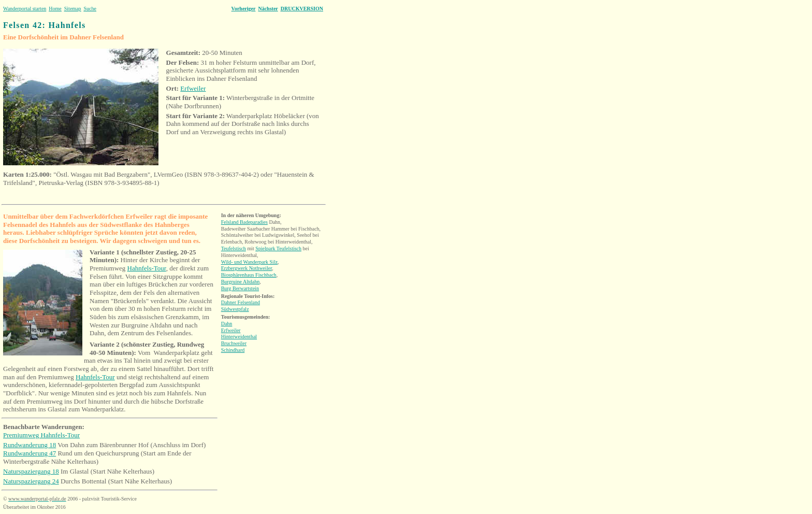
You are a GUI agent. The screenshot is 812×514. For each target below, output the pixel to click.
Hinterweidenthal (239, 337)
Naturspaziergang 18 (31, 471)
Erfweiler (193, 88)
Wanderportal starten (25, 9)
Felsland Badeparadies (244, 222)
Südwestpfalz (235, 309)
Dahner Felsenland (241, 302)
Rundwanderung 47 (30, 453)
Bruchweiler (234, 343)
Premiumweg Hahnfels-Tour (41, 435)
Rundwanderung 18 (30, 445)
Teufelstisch (234, 248)
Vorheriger (244, 9)
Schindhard (233, 350)
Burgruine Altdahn (241, 282)
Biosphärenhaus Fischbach (249, 275)
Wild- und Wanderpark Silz (249, 262)
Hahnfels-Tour (147, 268)
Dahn (227, 324)
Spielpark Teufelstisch (278, 248)
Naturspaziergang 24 (31, 481)
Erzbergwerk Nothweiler (247, 268)
